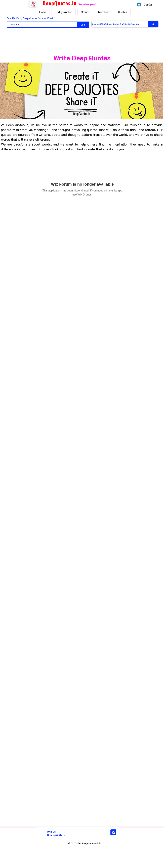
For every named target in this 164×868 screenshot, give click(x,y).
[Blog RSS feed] (113, 832)
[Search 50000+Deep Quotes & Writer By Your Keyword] (116, 24)
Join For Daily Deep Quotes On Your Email (30, 18)
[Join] (83, 25)
